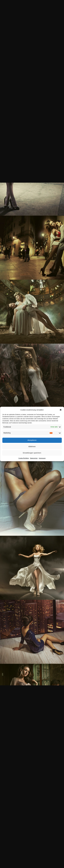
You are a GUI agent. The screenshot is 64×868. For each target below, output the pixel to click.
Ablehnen (32, 446)
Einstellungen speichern (32, 453)
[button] (61, 410)
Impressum (42, 458)
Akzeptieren (32, 440)
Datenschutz (34, 458)
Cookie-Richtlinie (24, 458)
